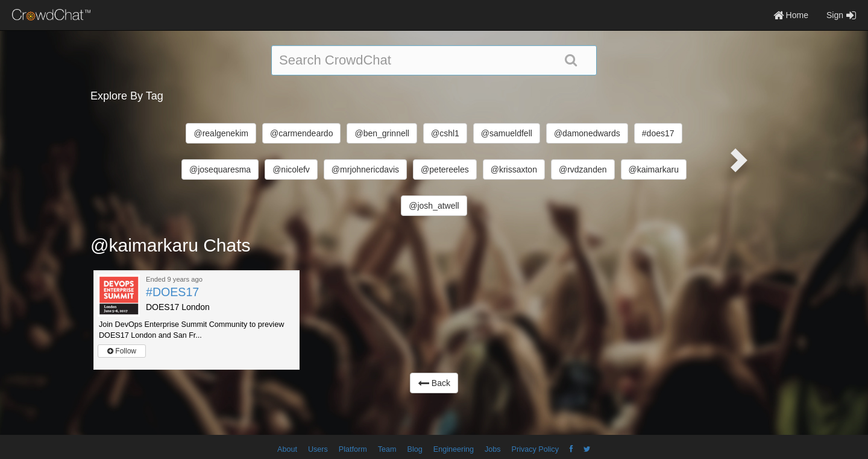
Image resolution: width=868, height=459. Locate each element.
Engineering (454, 449)
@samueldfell (507, 133)
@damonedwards (587, 133)
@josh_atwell (434, 206)
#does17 (658, 133)
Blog (415, 449)
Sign (841, 15)
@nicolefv (291, 169)
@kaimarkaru (654, 169)
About (287, 449)
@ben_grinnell (382, 133)
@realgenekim (221, 133)
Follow (122, 351)
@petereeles (445, 169)
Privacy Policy (535, 449)
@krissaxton (514, 169)
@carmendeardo (302, 133)
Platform (353, 449)
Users (318, 449)
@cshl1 (445, 133)
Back (434, 383)
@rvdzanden (583, 169)
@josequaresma (220, 169)
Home (791, 15)
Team (387, 449)
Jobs (493, 449)
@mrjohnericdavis (365, 169)
